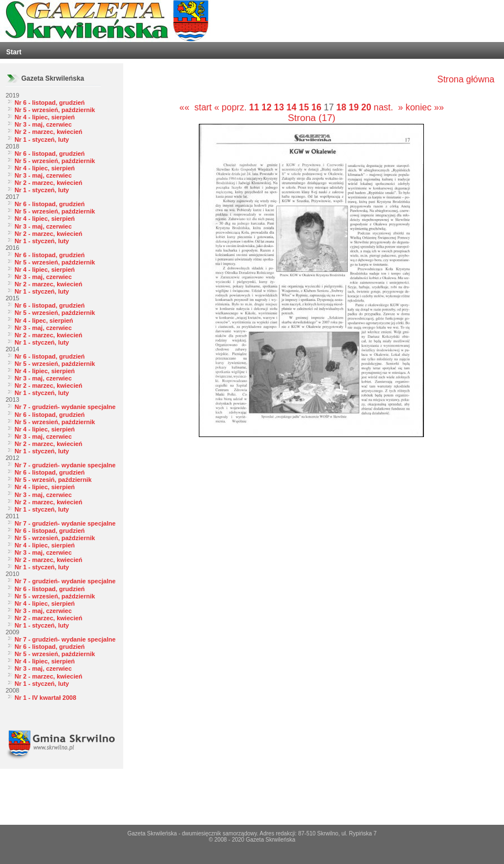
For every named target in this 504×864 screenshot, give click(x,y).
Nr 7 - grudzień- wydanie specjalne (65, 407)
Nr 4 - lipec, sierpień (44, 320)
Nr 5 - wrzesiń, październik (53, 480)
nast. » (388, 107)
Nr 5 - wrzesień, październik (55, 110)
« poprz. (232, 107)
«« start (195, 107)
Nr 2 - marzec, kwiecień (48, 132)
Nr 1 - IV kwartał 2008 (45, 698)
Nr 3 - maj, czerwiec (43, 124)
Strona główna (466, 79)
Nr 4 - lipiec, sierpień (45, 117)
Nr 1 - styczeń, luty (42, 140)
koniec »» (425, 107)
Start (14, 52)
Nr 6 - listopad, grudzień (50, 103)
